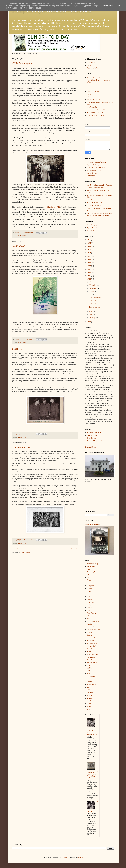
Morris (89, 652)
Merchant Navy (92, 643)
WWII (24, 236)
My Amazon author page (95, 113)
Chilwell (90, 588)
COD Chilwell (20, 349)
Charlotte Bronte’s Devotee (96, 115)
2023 (89, 250)
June (91, 311)
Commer (90, 594)
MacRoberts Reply (93, 107)
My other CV (91, 230)
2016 (89, 272)
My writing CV (92, 228)
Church (89, 591)
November (93, 285)
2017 (89, 269)
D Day (89, 597)
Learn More (108, 6)
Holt (88, 619)
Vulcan (89, 698)
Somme (89, 682)
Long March (91, 638)
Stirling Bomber (92, 685)
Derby (89, 605)
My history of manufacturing (96, 162)
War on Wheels (92, 63)
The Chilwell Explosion (95, 203)
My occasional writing (94, 170)
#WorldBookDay (93, 564)
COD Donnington (22, 63)
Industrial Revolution (94, 630)
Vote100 (90, 695)
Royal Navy (91, 676)
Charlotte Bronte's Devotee (96, 167)
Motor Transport (92, 654)
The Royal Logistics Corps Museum (99, 441)
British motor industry (94, 583)
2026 (89, 240)
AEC (89, 569)
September (93, 288)
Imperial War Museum (94, 627)
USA (89, 690)
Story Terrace (91, 438)
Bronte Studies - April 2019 (96, 205)
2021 (89, 256)
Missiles (90, 649)
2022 (89, 253)
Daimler (90, 599)
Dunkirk (90, 608)
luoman (67, 858)
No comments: (29, 233)
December (93, 282)
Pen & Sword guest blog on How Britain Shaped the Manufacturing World (100, 215)
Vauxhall (90, 693)
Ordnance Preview (93, 525)
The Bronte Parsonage (94, 433)
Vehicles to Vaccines (94, 77)
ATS (88, 575)
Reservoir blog (92, 173)
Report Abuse (91, 447)
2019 (89, 263)
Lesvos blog (91, 176)
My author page (92, 225)
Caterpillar (90, 586)
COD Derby (19, 246)
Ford (89, 610)
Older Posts (74, 549)
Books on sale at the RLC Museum (98, 110)
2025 (89, 243)
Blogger (81, 858)
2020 (89, 259)
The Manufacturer (93, 211)
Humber (90, 624)
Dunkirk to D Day (93, 68)
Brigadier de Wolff (53, 207)
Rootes (89, 674)
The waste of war (22, 447)
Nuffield (90, 660)
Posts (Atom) (25, 553)
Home (45, 549)
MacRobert (91, 641)
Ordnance (90, 65)
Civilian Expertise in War (95, 188)
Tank (89, 687)
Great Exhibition (92, 613)
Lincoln (90, 632)
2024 (89, 246)
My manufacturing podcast (96, 165)
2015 (89, 276)
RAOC (20, 236)
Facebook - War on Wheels (96, 435)
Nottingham (91, 657)
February (93, 318)
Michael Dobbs (92, 646)
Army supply (91, 572)
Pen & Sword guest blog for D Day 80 (99, 185)
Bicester (90, 580)
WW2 (89, 706)
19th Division (91, 566)
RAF (89, 665)
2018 (89, 266)
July (91, 295)
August (92, 292)
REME (89, 671)
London (90, 635)
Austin (89, 577)
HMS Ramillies (92, 616)
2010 (89, 322)
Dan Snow (90, 602)
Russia (89, 679)
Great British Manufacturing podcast (99, 208)
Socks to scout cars (93, 200)
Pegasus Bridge (92, 662)
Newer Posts (17, 549)
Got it (118, 6)
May (91, 314)
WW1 (89, 704)
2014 (89, 279)
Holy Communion (93, 621)
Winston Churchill (93, 701)
